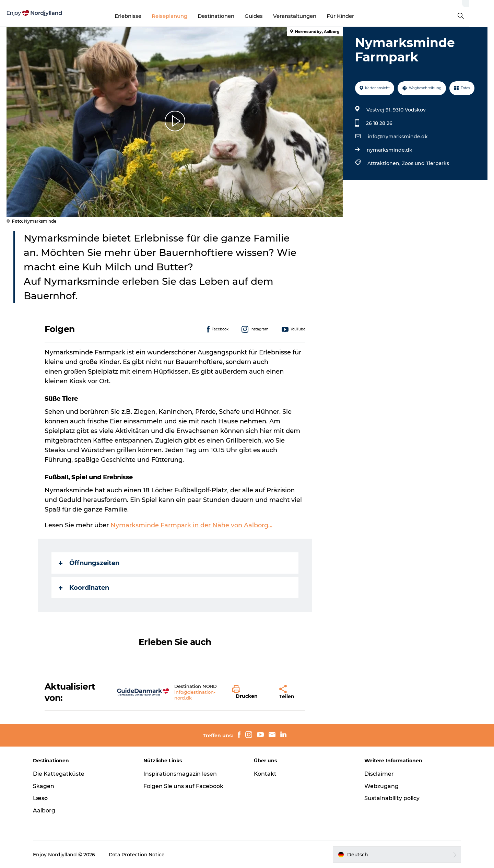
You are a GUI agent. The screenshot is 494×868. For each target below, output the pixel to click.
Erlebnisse (141, 16)
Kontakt (265, 774)
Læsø (42, 798)
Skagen (45, 786)
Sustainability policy (391, 798)
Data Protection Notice (139, 855)
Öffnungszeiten (89, 563)
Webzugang (381, 786)
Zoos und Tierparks (425, 163)
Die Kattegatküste (60, 774)
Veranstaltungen (307, 16)
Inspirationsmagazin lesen (181, 774)
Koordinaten (84, 588)
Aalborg (45, 811)
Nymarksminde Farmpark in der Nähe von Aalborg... (191, 525)
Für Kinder (353, 16)
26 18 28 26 (379, 123)
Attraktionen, (385, 163)
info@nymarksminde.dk (398, 137)
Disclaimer (378, 774)
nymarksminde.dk (390, 150)
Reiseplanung (182, 16)
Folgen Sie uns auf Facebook (184, 786)
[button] (251, 692)
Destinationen (229, 16)
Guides (266, 16)
